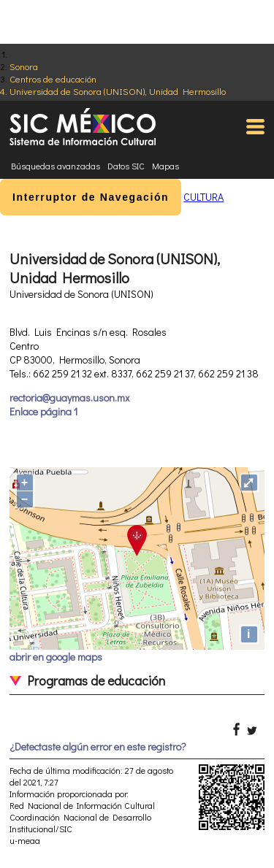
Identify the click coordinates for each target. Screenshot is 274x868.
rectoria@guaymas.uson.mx (69, 397)
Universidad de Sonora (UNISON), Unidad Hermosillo (118, 91)
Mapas (165, 166)
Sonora (24, 66)
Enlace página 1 (43, 411)
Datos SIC (126, 166)
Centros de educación (53, 78)
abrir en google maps (56, 657)
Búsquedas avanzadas (56, 166)
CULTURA (203, 197)
